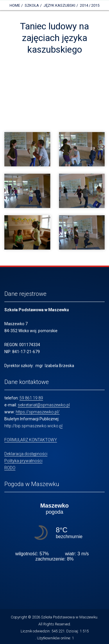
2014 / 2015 (90, 5)
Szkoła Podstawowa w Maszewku (69, 617)
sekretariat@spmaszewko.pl (44, 405)
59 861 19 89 (31, 398)
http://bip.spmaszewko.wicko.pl (33, 426)
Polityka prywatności (23, 461)
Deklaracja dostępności (26, 454)
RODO (10, 468)
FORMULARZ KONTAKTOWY (31, 440)
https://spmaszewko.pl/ (38, 412)
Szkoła (32, 5)
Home (15, 5)
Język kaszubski (59, 5)
